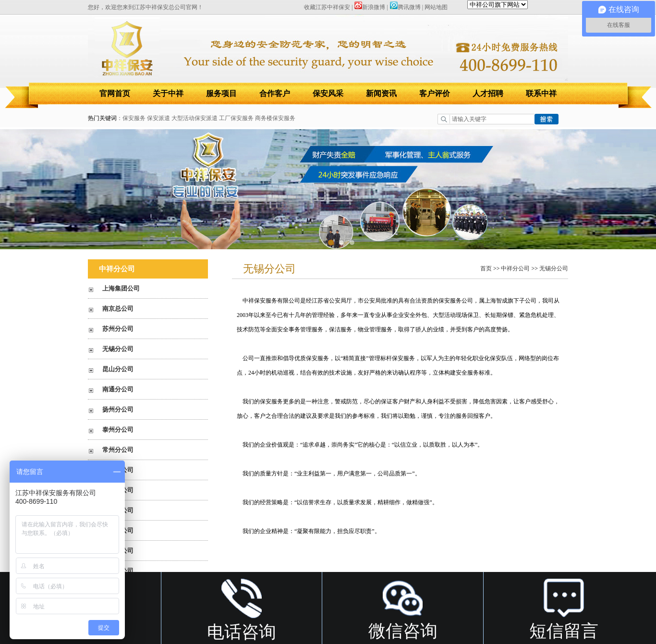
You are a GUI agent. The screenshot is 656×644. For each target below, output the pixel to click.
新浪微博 (370, 7)
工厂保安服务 (236, 118)
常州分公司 (118, 450)
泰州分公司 (118, 430)
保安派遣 (158, 118)
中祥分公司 (515, 268)
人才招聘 (488, 93)
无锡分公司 (118, 349)
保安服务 (134, 118)
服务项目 (221, 93)
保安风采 (328, 93)
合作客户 (275, 93)
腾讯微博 (405, 7)
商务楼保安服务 (275, 118)
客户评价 (435, 93)
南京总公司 (118, 309)
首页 (486, 268)
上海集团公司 (121, 288)
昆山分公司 (118, 369)
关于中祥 (168, 93)
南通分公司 (118, 389)
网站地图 (436, 7)
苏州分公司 (118, 329)
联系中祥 (541, 93)
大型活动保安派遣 (194, 118)
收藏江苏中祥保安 (327, 7)
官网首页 (115, 93)
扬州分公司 (118, 409)
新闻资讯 (381, 93)
